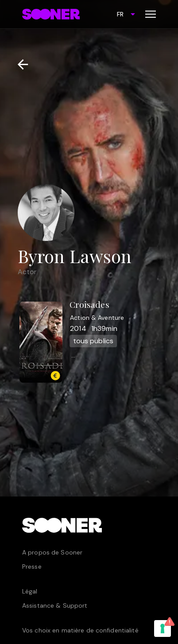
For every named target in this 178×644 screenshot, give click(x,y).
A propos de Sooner (52, 552)
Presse (32, 566)
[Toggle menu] (151, 14)
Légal (30, 591)
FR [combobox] (120, 14)
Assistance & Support (55, 605)
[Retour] (19, 64)
